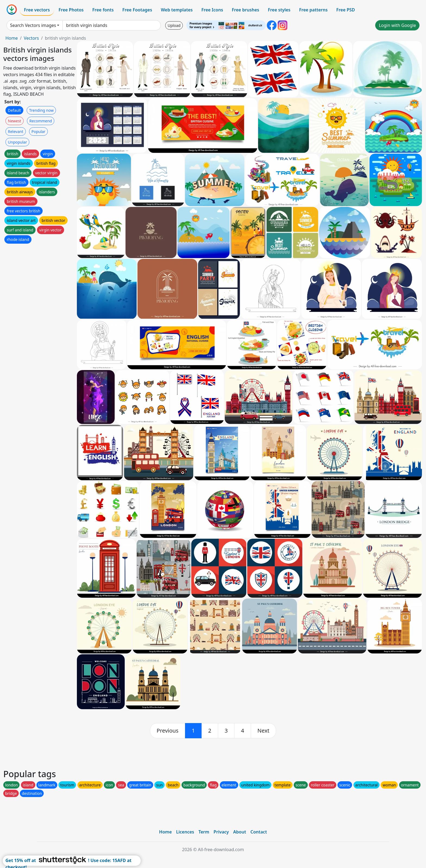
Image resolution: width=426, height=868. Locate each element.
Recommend (41, 121)
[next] (264, 731)
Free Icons (212, 10)
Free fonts (103, 10)
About (239, 832)
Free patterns (313, 10)
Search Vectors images (33, 25)
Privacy (221, 832)
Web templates (177, 10)
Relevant (16, 131)
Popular (38, 131)
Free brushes (245, 10)
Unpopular (17, 142)
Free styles (279, 10)
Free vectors (37, 10)
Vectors (31, 38)
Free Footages (137, 10)
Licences (185, 832)
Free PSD (346, 10)
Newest (15, 121)
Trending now (41, 110)
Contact (259, 832)
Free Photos (71, 10)
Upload (174, 25)
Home (12, 38)
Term (204, 832)
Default (14, 110)
